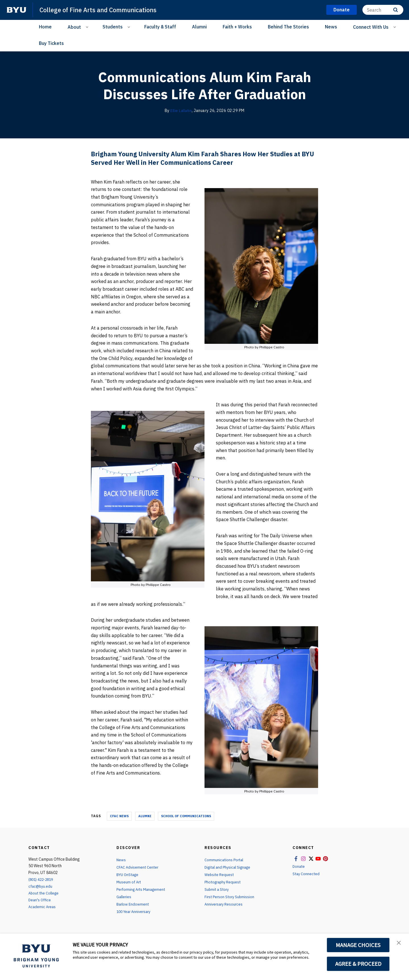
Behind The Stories (288, 27)
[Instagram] (89, 44)
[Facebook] (78, 44)
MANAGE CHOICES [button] (358, 945)
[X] (100, 44)
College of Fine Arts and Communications (105, 10)
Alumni (199, 27)
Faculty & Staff (160, 27)
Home (45, 27)
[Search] (383, 10)
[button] (400, 944)
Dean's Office (40, 900)
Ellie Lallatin (181, 111)
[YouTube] (112, 44)
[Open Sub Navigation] (88, 27)
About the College (45, 893)
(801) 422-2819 (42, 879)
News (331, 27)
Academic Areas (43, 907)
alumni (145, 816)
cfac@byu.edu (41, 886)
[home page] (16, 10)
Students (113, 27)
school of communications (186, 816)
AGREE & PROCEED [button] (358, 964)
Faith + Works (237, 27)
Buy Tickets (51, 43)
